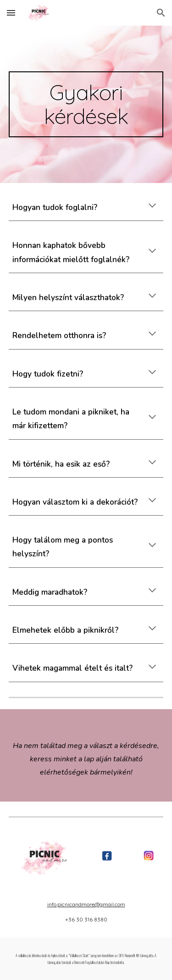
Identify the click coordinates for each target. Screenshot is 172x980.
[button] (11, 13)
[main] (86, 104)
